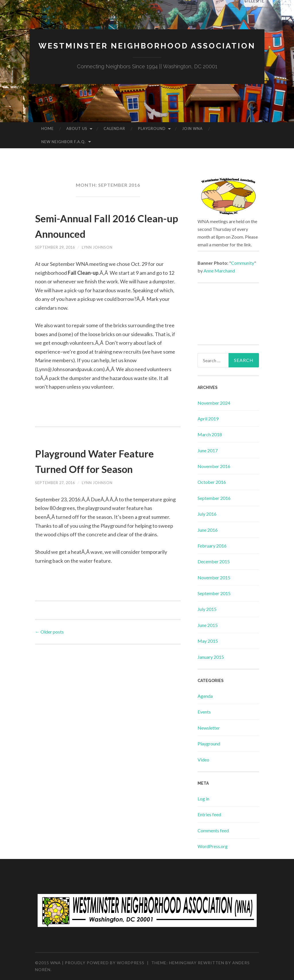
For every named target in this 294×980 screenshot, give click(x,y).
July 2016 (207, 514)
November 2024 (214, 403)
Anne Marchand (219, 271)
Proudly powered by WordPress (105, 963)
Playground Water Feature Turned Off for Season (101, 468)
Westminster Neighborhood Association (147, 45)
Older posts (49, 647)
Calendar (114, 128)
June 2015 (208, 625)
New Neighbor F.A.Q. (64, 142)
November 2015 (214, 577)
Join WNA (192, 128)
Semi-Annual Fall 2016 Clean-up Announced (100, 225)
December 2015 (214, 561)
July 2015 (207, 609)
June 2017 (208, 450)
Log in (203, 799)
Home (48, 128)
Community (243, 263)
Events (204, 712)
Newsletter (209, 728)
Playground (152, 128)
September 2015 (214, 593)
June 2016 (208, 530)
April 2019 (208, 419)
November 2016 (214, 466)
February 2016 (212, 546)
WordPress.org (213, 846)
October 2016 (212, 482)
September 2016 (214, 498)
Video (203, 760)
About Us (77, 128)
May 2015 (208, 641)
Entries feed (209, 814)
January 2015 (211, 657)
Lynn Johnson (104, 247)
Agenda (205, 696)
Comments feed (213, 830)
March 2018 (210, 434)
